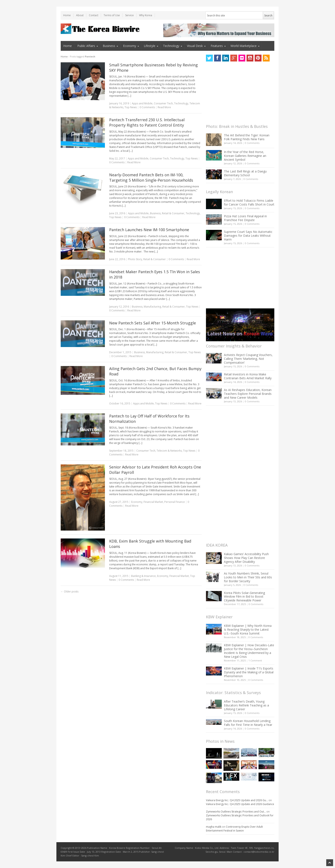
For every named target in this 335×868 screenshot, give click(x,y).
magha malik (214, 827)
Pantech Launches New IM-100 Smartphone (149, 230)
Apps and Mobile (142, 103)
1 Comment (255, 660)
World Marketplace (244, 46)
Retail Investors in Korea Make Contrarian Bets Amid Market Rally (248, 376)
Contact (94, 15)
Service (129, 15)
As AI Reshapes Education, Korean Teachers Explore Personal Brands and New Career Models (248, 394)
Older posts (70, 592)
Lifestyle (150, 46)
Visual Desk (195, 46)
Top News (131, 107)
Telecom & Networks (169, 451)
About (80, 15)
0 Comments (252, 143)
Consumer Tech (163, 103)
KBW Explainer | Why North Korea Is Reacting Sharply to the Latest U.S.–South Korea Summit (248, 629)
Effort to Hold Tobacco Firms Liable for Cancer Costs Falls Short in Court (249, 202)
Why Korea (146, 15)
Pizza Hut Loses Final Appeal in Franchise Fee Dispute (245, 218)
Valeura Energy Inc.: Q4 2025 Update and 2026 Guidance (240, 804)
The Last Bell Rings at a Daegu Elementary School (245, 173)
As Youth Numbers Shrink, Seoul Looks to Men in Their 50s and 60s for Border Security (248, 577)
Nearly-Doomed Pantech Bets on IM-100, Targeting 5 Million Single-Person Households (151, 177)
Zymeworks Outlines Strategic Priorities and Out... (236, 812)
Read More (164, 107)
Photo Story (135, 259)
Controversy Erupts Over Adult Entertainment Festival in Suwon (234, 829)
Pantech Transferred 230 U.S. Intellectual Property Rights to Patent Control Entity (147, 122)
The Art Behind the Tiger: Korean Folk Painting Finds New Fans (247, 137)
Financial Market (153, 502)
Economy (130, 46)
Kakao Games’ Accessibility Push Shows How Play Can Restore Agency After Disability (246, 558)
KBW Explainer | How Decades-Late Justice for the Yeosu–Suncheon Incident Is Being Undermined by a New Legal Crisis (249, 651)
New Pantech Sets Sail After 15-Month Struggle (153, 323)
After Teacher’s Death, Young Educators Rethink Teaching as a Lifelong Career (246, 705)
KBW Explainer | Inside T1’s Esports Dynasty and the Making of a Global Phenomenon (249, 672)
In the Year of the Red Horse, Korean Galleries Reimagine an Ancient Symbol (245, 156)
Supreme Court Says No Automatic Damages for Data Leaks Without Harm (248, 236)
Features (217, 46)
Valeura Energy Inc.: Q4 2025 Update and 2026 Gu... (237, 800)
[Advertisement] (238, 94)
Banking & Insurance (143, 576)
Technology (171, 46)
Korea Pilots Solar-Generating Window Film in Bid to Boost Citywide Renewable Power (244, 597)
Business (109, 46)
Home (67, 15)
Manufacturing (152, 307)
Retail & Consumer (173, 213)
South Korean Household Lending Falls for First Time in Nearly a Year (248, 723)
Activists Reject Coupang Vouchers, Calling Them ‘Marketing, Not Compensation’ (248, 359)
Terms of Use (112, 15)
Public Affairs (86, 46)
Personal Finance (175, 502)
